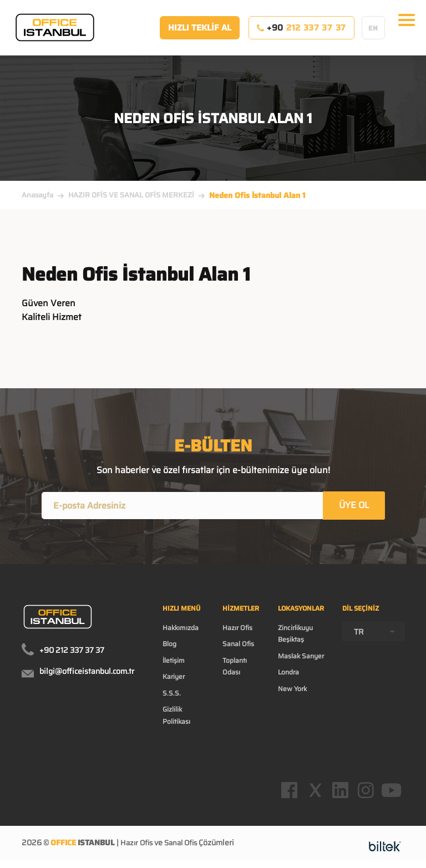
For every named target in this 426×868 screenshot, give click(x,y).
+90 (301, 33)
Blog (169, 646)
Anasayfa (37, 195)
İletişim (174, 662)
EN (373, 33)
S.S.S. (172, 695)
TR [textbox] (359, 634)
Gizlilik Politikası (176, 717)
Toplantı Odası (235, 668)
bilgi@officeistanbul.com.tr (87, 673)
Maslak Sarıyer (301, 658)
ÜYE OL (355, 506)
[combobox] (373, 634)
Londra (288, 674)
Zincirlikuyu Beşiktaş (295, 636)
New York (292, 690)
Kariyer (174, 679)
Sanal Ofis (238, 646)
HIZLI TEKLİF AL (200, 33)
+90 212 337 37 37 (72, 652)
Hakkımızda (181, 630)
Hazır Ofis (237, 630)
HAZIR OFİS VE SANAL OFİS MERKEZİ (131, 195)
